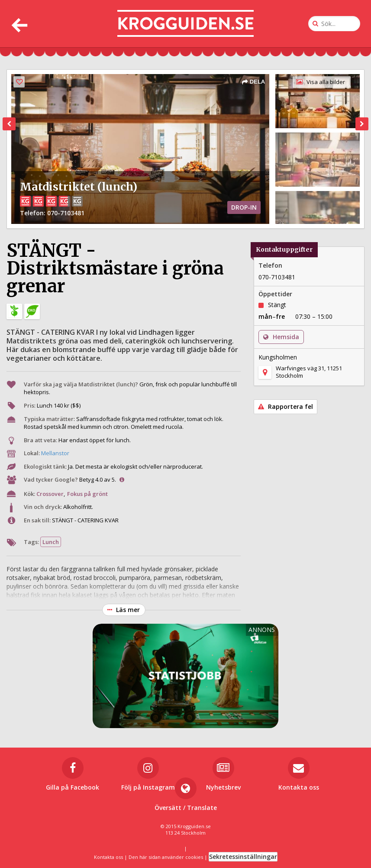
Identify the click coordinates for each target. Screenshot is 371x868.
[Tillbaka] (18, 24)
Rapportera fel (286, 406)
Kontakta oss (108, 857)
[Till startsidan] (185, 24)
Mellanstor (55, 453)
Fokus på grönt (87, 494)
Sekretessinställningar (243, 857)
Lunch (51, 542)
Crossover (50, 494)
